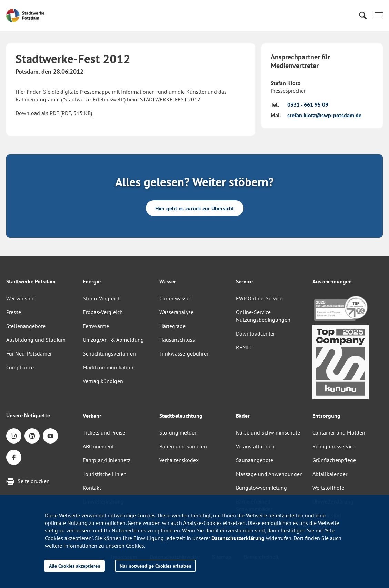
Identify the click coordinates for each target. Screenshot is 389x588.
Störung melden (178, 432)
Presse (14, 312)
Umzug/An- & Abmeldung (113, 340)
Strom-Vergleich (102, 298)
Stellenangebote (26, 326)
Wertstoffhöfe (328, 488)
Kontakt (92, 488)
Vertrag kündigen (103, 381)
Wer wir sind (21, 298)
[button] (379, 16)
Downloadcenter (255, 333)
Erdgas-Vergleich (103, 312)
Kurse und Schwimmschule (268, 432)
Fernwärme (96, 326)
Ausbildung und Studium (36, 340)
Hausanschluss (177, 340)
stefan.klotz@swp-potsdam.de (324, 115)
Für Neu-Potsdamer (29, 353)
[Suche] (363, 16)
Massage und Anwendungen (269, 474)
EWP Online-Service (259, 298)
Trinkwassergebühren (184, 353)
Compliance (20, 367)
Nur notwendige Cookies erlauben (156, 566)
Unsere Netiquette (28, 415)
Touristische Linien (105, 474)
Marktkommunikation (108, 367)
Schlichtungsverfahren (109, 353)
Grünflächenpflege (334, 460)
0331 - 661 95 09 (308, 104)
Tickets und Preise (104, 432)
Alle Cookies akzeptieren (75, 566)
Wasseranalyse (176, 312)
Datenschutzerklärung (238, 538)
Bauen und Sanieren (183, 446)
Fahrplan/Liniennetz (107, 460)
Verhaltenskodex (179, 460)
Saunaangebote (255, 460)
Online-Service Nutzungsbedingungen (263, 316)
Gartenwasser (175, 298)
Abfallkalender (330, 474)
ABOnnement (98, 446)
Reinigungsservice (334, 446)
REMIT (244, 347)
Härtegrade (172, 326)
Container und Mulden (339, 432)
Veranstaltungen (255, 446)
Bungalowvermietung (261, 488)
